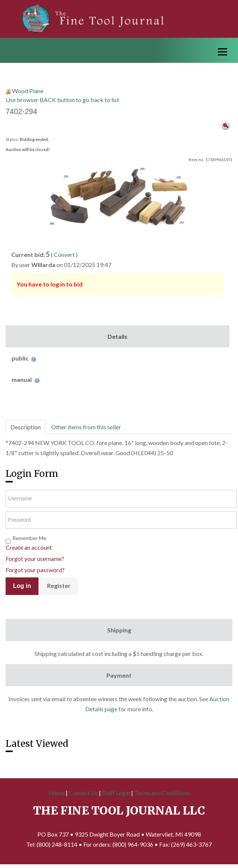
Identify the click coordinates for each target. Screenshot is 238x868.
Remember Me (29, 538)
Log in (22, 586)
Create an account (29, 547)
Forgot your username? (35, 559)
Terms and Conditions (162, 793)
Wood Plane (28, 91)
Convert (64, 254)
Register (59, 585)
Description (26, 427)
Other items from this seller (86, 427)
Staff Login (116, 793)
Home (57, 793)
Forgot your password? (35, 570)
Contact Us (83, 793)
